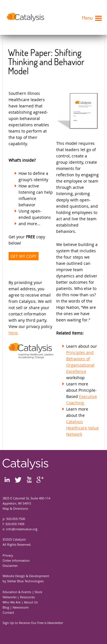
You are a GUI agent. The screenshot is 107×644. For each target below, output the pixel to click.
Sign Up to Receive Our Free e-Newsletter (33, 623)
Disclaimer (10, 566)
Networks (10, 597)
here (13, 333)
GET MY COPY (24, 256)
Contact (8, 612)
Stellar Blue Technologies (25, 581)
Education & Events (17, 592)
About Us (31, 602)
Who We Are (12, 602)
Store (38, 592)
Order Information (16, 560)
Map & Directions (15, 508)
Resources (27, 597)
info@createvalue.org (22, 529)
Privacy (8, 555)
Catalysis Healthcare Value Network (82, 428)
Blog (6, 607)
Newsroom (21, 607)
